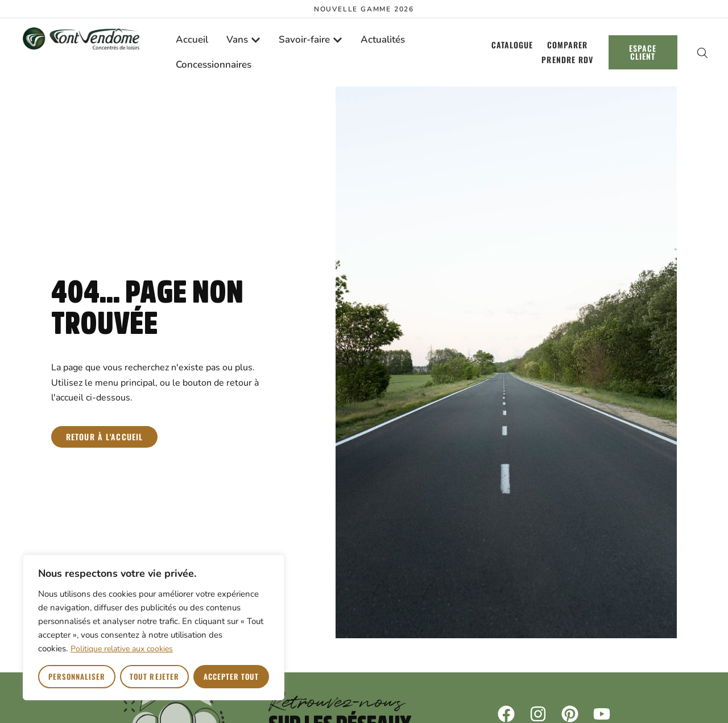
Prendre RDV (567, 59)
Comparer (568, 45)
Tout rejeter (154, 676)
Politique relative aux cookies (122, 649)
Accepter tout (231, 676)
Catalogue (512, 45)
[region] (154, 627)
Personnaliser (77, 676)
